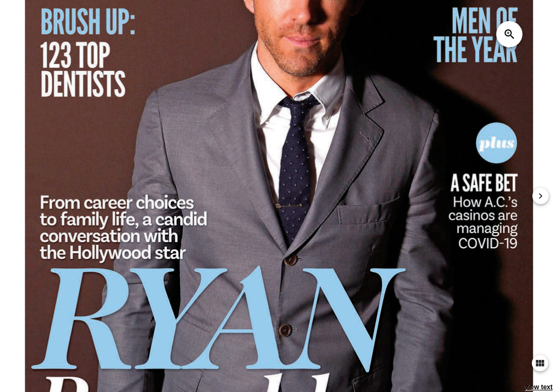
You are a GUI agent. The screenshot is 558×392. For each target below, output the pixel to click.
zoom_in (510, 34)
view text (539, 387)
